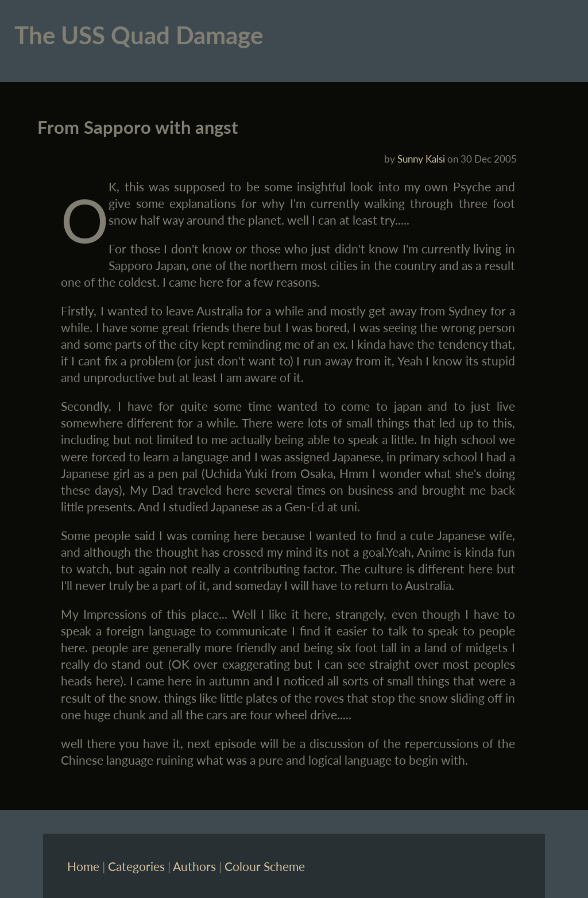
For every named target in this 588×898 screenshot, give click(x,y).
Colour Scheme (265, 866)
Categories (136, 866)
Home (83, 866)
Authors (194, 866)
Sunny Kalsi (421, 159)
